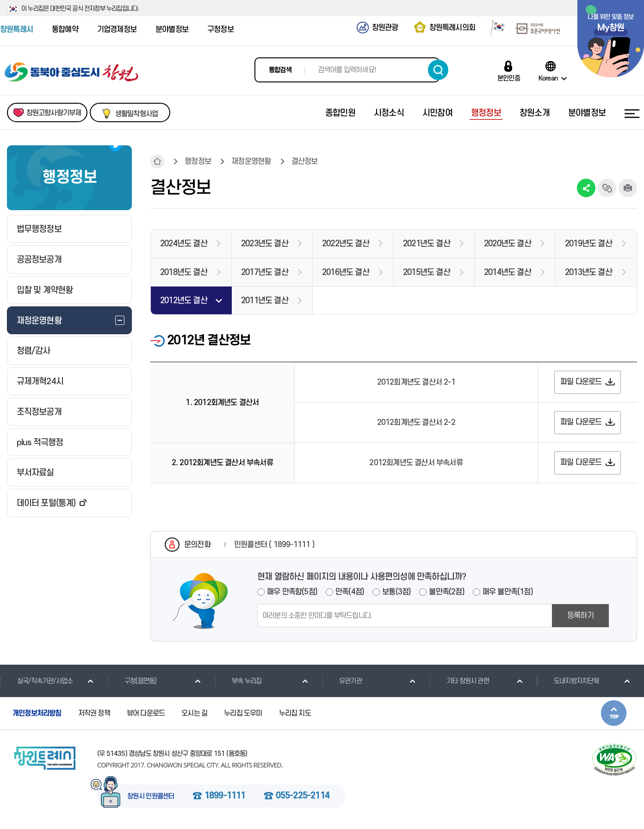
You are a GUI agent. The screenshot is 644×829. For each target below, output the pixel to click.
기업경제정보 (117, 30)
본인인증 (509, 78)
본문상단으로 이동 (614, 713)
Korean (548, 78)
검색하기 (438, 70)
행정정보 (198, 162)
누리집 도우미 (243, 713)
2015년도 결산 (427, 272)
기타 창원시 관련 (459, 681)
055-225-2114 (303, 796)
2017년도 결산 (265, 272)
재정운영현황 (251, 162)
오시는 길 (194, 713)
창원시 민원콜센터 (151, 797)
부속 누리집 (238, 681)
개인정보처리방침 (37, 713)
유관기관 (342, 681)
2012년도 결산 (184, 301)
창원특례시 (16, 30)
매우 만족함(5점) (292, 592)
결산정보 (305, 162)
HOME (157, 162)
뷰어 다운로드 (146, 713)
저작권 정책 (94, 713)
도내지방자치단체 (568, 681)
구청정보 (220, 30)
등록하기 (580, 616)
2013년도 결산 (588, 272)
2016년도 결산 (346, 272)
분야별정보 (172, 30)
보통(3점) (396, 592)
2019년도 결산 (588, 244)
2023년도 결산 (265, 244)
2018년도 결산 (184, 272)
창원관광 (385, 28)
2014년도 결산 (508, 272)
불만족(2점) (446, 592)
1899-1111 (225, 796)
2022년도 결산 (346, 244)
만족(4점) (350, 592)
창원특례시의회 (452, 28)
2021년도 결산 (427, 244)
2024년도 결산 (184, 244)
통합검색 (280, 70)
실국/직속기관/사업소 (36, 681)
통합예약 (65, 30)
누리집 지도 (295, 713)
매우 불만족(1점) (508, 592)
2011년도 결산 (265, 301)
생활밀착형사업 (136, 114)
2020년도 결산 (508, 244)
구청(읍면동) (132, 681)
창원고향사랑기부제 (54, 113)
